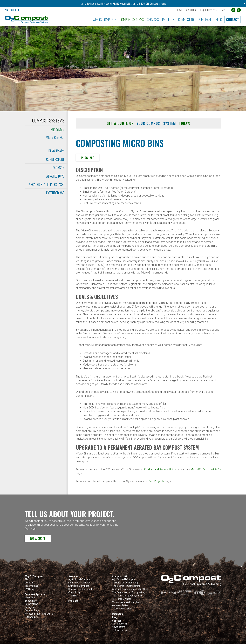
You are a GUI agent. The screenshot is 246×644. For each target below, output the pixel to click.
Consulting (74, 592)
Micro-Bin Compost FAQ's (206, 469)
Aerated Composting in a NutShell (130, 589)
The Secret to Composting (126, 586)
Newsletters (191, 10)
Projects (168, 19)
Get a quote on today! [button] (149, 123)
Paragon (58, 168)
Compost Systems (132, 19)
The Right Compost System (127, 596)
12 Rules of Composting (125, 583)
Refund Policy (119, 630)
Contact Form (119, 624)
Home (180, 10)
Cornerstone (55, 159)
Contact (233, 19)
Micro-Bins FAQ (55, 137)
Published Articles (122, 609)
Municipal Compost (79, 586)
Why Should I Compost (124, 579)
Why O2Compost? (104, 19)
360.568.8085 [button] (13, 10)
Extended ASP (55, 193)
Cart (223, 10)
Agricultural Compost (80, 579)
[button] (41, 20)
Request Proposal (209, 10)
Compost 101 (186, 19)
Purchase (205, 19)
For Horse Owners (122, 599)
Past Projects (156, 481)
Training (73, 596)
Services (153, 19)
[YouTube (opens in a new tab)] (233, 10)
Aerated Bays (55, 176)
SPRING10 (116, 3)
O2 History (30, 589)
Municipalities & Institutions (127, 602)
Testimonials (32, 586)
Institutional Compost (80, 583)
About (28, 579)
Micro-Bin (58, 130)
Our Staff (30, 583)
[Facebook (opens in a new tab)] (239, 10)
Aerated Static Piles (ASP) (47, 184)
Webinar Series (120, 605)
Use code (107, 3)
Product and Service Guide (160, 469)
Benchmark (56, 151)
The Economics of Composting (129, 592)
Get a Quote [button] (38, 538)
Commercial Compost (80, 589)
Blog (219, 19)
